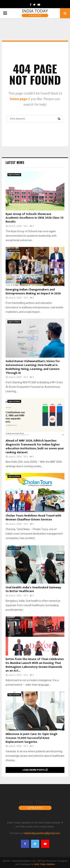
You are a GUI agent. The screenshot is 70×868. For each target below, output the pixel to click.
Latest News (15, 162)
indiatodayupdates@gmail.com (42, 833)
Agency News (14, 175)
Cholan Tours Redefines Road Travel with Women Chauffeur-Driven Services (33, 518)
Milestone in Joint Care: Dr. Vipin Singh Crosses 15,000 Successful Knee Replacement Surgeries (31, 738)
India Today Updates (44, 864)
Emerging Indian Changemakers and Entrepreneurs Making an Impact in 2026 (33, 292)
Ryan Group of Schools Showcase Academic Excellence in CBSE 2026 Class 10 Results (35, 218)
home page (19, 99)
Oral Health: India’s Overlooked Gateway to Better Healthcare (33, 589)
